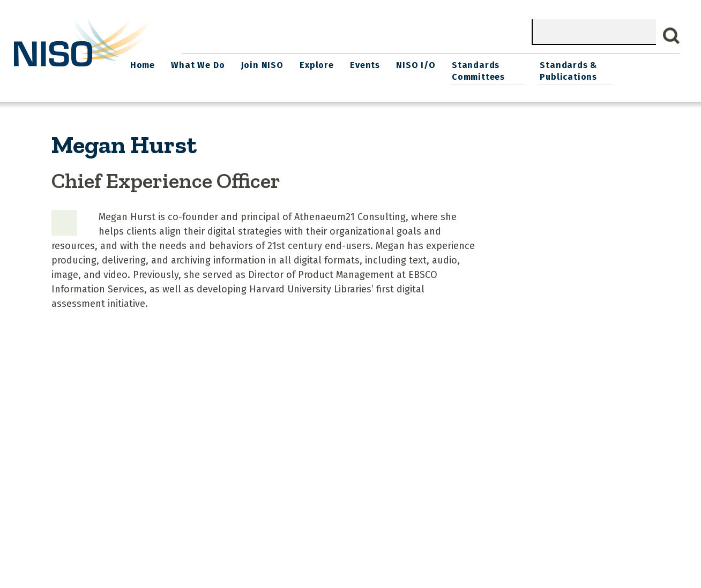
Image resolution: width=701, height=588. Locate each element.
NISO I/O (472, 65)
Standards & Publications (626, 70)
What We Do (257, 65)
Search (672, 36)
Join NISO (321, 65)
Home (203, 65)
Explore (375, 65)
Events (422, 65)
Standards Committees (534, 70)
